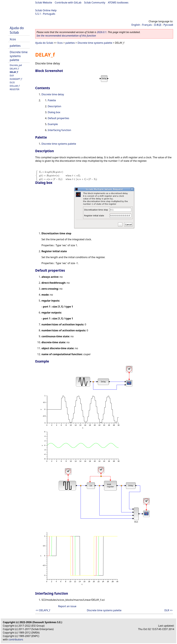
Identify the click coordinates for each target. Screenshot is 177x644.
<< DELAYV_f (43, 610)
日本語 (158, 25)
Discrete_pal (16, 65)
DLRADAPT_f (16, 79)
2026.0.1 (102, 32)
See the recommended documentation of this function (66, 36)
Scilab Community (95, 3)
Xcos (13, 39)
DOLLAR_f (15, 86)
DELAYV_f (14, 69)
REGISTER (15, 89)
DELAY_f (14, 72)
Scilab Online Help (46, 10)
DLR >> (169, 610)
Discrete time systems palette (19, 56)
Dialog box (54, 112)
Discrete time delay (53, 94)
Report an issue (67, 606)
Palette (52, 100)
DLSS (12, 82)
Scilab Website (44, 3)
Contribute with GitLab (68, 3)
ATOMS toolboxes (118, 3)
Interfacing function (59, 130)
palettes (15, 46)
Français (147, 25)
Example (53, 124)
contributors (16, 639)
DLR (12, 75)
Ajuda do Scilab (17, 30)
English (136, 25)
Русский (168, 25)
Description (54, 106)
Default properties (58, 118)
